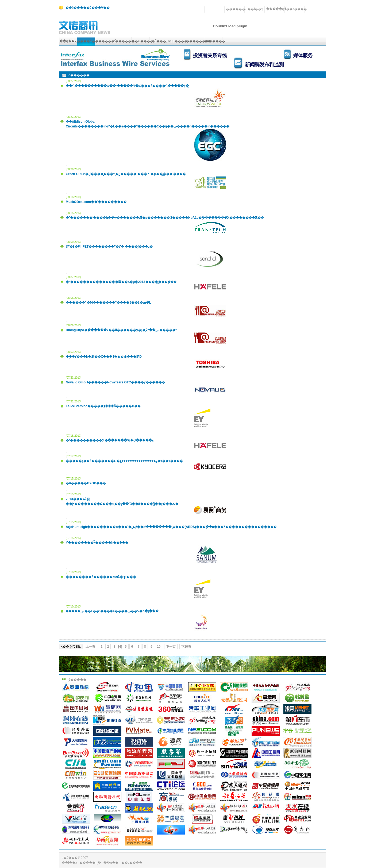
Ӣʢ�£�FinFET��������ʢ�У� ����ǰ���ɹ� (109, 247)
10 (159, 647)
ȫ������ (124, 41)
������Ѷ (106, 41)
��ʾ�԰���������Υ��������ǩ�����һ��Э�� (97, 543)
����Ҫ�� (88, 41)
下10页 (186, 647)
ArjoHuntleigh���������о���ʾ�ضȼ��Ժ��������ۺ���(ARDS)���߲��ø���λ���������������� (171, 527)
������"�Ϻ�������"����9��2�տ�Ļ (108, 303)
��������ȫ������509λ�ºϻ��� (101, 577)
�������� (239, 9)
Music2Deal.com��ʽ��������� (96, 202)
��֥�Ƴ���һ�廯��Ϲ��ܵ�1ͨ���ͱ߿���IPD (104, 357)
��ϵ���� (297, 9)
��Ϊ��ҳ (255, 9)
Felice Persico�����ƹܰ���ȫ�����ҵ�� (103, 406)
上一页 (90, 647)
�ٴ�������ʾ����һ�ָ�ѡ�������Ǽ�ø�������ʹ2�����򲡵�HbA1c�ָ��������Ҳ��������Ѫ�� (165, 218)
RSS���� (178, 41)
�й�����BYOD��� (86, 483)
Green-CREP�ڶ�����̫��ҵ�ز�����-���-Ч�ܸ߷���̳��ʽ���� (126, 174)
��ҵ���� (142, 41)
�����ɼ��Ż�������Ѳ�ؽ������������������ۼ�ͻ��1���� (124, 461)
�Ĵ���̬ (159, 41)
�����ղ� (277, 9)
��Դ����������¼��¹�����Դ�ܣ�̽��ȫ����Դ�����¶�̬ (127, 86)
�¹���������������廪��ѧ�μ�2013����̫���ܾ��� (121, 282)
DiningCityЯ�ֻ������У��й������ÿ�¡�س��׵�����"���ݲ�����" (121, 330)
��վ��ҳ (68, 41)
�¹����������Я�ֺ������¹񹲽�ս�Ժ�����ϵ (110, 440)
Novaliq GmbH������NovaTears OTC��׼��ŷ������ (115, 382)
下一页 (171, 647)
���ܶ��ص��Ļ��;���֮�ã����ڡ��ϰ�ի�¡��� (112, 611)
